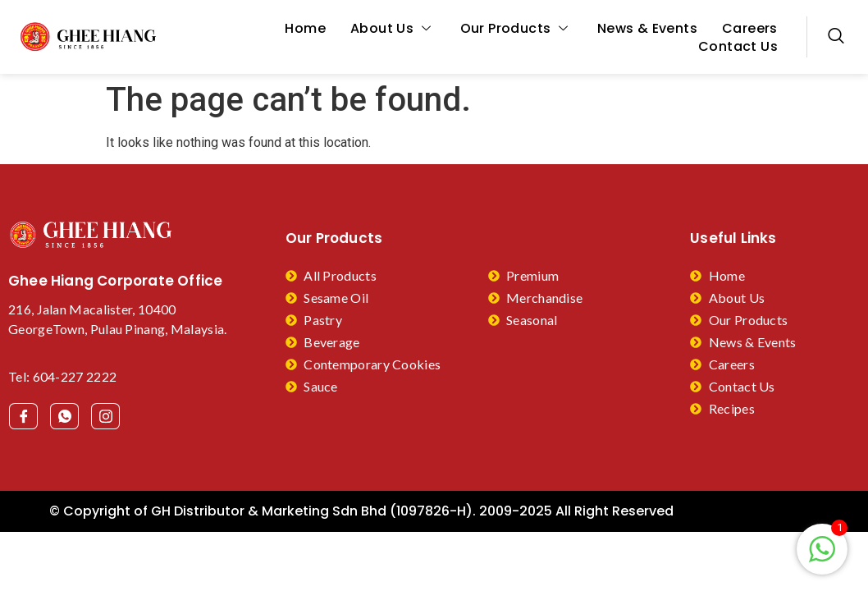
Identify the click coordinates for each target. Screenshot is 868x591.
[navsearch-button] (836, 37)
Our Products (516, 29)
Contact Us (738, 47)
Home (305, 29)
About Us (393, 29)
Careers (750, 29)
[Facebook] (23, 416)
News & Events (647, 29)
